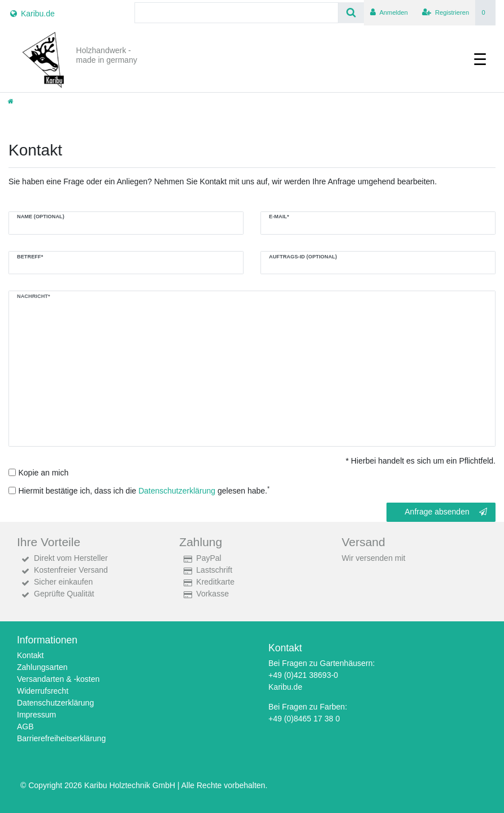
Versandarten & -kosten (58, 679)
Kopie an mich (44, 473)
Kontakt (30, 655)
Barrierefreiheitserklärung (61, 738)
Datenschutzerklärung (55, 703)
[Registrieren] (446, 13)
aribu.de (288, 687)
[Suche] (351, 13)
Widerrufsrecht (43, 691)
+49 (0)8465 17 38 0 (304, 719)
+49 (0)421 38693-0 (303, 675)
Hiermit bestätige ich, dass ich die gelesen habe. (144, 490)
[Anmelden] (389, 13)
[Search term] (236, 13)
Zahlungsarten (42, 667)
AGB (25, 726)
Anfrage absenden (446, 512)
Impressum (36, 715)
